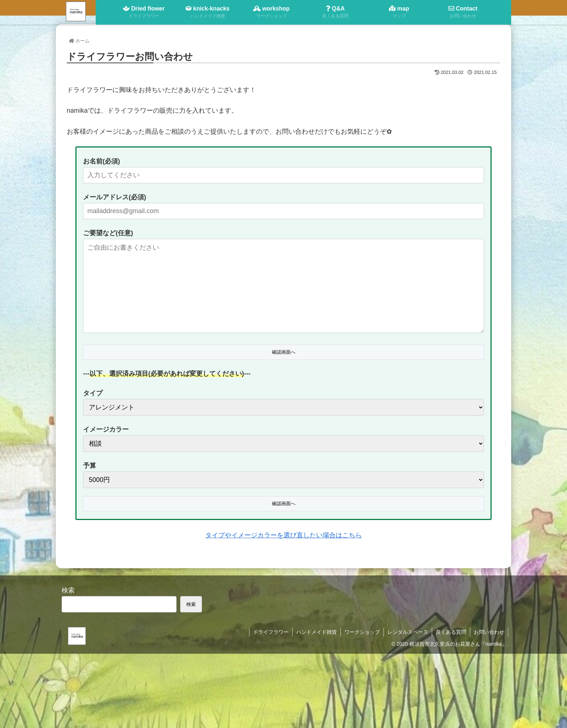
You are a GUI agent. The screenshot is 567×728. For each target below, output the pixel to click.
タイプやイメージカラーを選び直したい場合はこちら (283, 535)
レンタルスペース (408, 632)
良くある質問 (451, 632)
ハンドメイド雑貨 (316, 632)
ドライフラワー (271, 632)
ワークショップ (362, 632)
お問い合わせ (489, 632)
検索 (68, 590)
